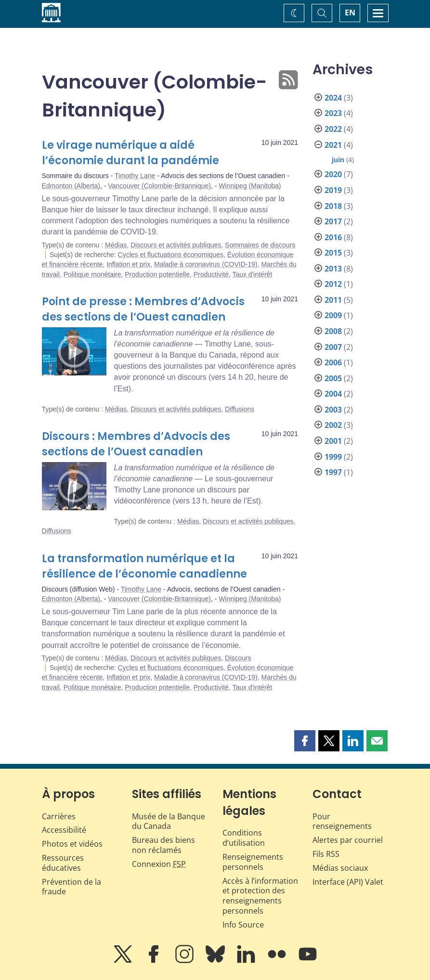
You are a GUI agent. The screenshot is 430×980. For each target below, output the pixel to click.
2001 (333, 441)
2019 (333, 190)
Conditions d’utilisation (244, 838)
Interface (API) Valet (348, 882)
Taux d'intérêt (252, 274)
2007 (333, 347)
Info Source (243, 925)
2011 (333, 300)
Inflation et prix (128, 264)
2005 (333, 378)
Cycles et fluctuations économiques (171, 255)
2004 (333, 394)
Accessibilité (64, 830)
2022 (333, 129)
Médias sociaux (340, 868)
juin (338, 160)
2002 (333, 425)
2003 (333, 410)
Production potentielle (157, 274)
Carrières (59, 816)
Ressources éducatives (63, 863)
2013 (333, 269)
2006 (333, 362)
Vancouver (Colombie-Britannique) (159, 186)
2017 (333, 221)
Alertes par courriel (348, 840)
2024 (333, 98)
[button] (305, 741)
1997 (333, 472)
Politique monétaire (92, 274)
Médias (116, 245)
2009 (333, 315)
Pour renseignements (342, 821)
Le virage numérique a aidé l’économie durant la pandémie (130, 153)
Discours (238, 658)
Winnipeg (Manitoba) (250, 186)
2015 (333, 253)
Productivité (211, 274)
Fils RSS (326, 854)
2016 (333, 237)
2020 (333, 174)
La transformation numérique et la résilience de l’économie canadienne (144, 566)
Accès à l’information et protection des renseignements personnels (260, 896)
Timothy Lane (135, 176)
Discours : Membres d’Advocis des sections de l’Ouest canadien (136, 444)
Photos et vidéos (72, 844)
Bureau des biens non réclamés (163, 845)
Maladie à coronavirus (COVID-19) (206, 264)
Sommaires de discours (260, 245)
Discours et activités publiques (176, 245)
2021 (333, 145)
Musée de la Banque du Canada (169, 821)
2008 (333, 331)
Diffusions (240, 409)
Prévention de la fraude (72, 887)
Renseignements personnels (253, 862)
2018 (333, 206)
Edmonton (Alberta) (71, 186)
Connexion (159, 864)
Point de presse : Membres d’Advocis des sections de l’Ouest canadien (143, 309)
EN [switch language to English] (350, 13)
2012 (333, 284)
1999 (333, 457)
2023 (333, 113)
